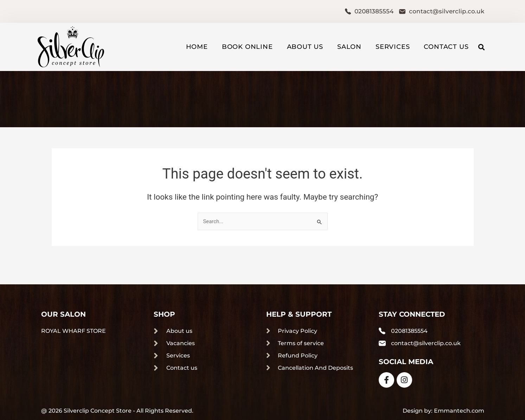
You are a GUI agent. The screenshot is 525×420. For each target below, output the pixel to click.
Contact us (446, 47)
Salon (349, 47)
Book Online (247, 47)
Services (393, 47)
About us (305, 47)
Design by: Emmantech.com (443, 411)
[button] (481, 47)
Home (197, 47)
